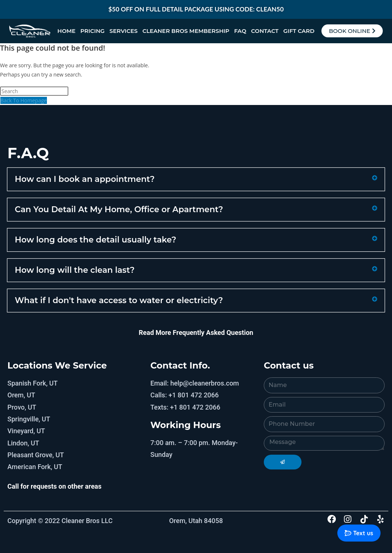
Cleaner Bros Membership (186, 31)
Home (66, 31)
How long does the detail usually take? (96, 240)
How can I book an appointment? (85, 179)
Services (123, 31)
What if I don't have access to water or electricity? (119, 300)
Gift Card (299, 31)
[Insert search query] (34, 91)
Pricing (92, 31)
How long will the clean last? (75, 270)
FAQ (240, 31)
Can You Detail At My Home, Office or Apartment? (119, 209)
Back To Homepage (24, 100)
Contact (265, 31)
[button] (196, 179)
